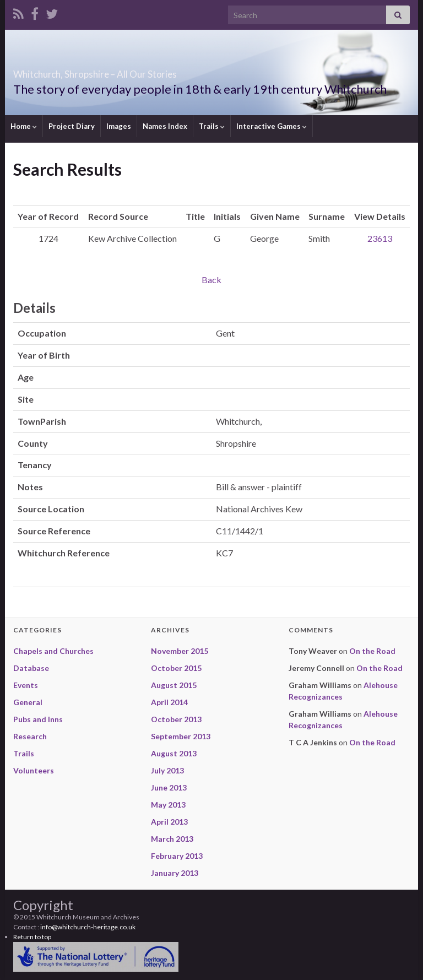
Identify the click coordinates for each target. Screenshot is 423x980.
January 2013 (175, 873)
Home (24, 126)
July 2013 (167, 770)
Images (119, 126)
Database (31, 668)
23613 (380, 238)
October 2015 (176, 668)
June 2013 (169, 787)
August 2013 (174, 753)
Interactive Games (272, 126)
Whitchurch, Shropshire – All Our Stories (158, 71)
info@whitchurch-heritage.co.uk (88, 927)
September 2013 (181, 736)
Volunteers (34, 770)
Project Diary (72, 126)
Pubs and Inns (38, 719)
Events (26, 685)
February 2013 (177, 856)
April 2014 (169, 702)
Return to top (32, 937)
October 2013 (176, 719)
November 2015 (180, 651)
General (28, 702)
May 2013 (168, 805)
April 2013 (169, 822)
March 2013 (172, 839)
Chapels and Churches (53, 651)
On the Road (372, 651)
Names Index (165, 126)
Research (30, 736)
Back (211, 280)
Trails (212, 126)
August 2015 (174, 685)
